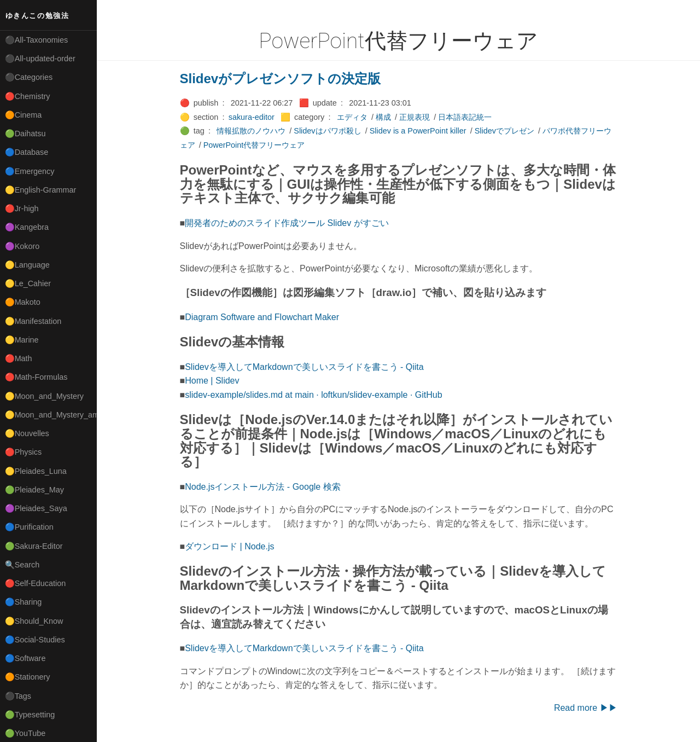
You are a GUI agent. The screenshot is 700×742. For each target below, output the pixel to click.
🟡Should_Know (34, 621)
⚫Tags (18, 696)
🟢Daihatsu (25, 134)
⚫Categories (29, 77)
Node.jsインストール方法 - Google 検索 (263, 487)
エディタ (352, 117)
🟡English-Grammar (41, 190)
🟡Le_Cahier (28, 283)
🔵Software (25, 658)
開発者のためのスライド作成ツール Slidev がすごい (287, 223)
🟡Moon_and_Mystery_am (51, 415)
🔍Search (22, 565)
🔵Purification (29, 527)
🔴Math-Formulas (36, 377)
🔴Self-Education (36, 583)
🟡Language (27, 265)
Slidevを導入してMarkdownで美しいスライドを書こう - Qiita (304, 367)
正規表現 (415, 117)
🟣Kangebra (27, 227)
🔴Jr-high (22, 208)
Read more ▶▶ (586, 708)
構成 (383, 117)
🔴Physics (24, 452)
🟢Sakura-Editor (34, 546)
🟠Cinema (24, 115)
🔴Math (19, 358)
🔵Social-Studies (35, 640)
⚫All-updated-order (40, 59)
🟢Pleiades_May (34, 490)
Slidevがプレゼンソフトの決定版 (281, 79)
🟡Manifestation (33, 321)
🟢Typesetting (30, 715)
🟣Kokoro (22, 246)
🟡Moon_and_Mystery (44, 396)
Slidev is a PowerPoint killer (418, 131)
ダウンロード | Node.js (229, 546)
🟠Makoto (23, 302)
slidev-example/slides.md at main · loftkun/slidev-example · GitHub (313, 395)
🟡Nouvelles (27, 433)
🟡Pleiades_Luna (36, 471)
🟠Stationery (28, 677)
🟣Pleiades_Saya (36, 508)
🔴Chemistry (28, 96)
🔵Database (27, 152)
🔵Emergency (30, 171)
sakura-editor (252, 117)
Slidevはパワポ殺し (327, 131)
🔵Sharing (24, 602)
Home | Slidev (212, 381)
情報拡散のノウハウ (251, 131)
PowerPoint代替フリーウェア (254, 145)
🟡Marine (22, 340)
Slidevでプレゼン (504, 131)
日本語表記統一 (465, 117)
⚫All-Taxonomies (37, 40)
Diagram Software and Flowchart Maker (262, 317)
